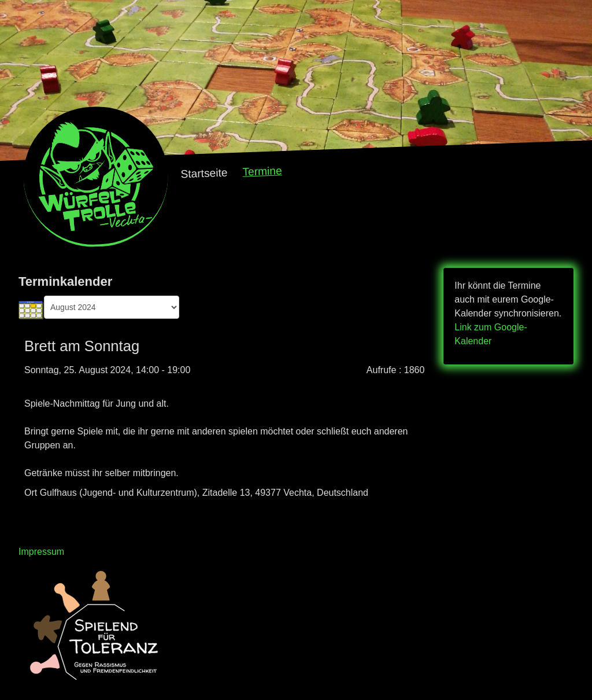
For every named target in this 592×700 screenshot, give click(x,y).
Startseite (204, 174)
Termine (262, 171)
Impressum (41, 552)
